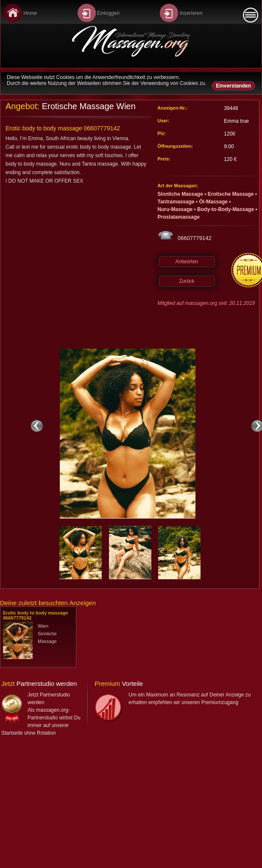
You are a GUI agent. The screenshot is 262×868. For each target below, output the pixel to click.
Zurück (187, 281)
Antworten (187, 262)
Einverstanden (233, 86)
